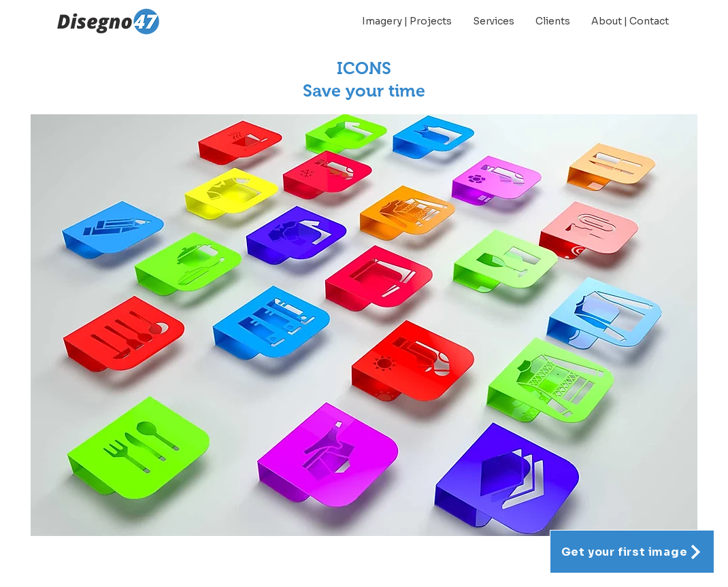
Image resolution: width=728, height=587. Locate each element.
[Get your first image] (632, 552)
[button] (364, 325)
